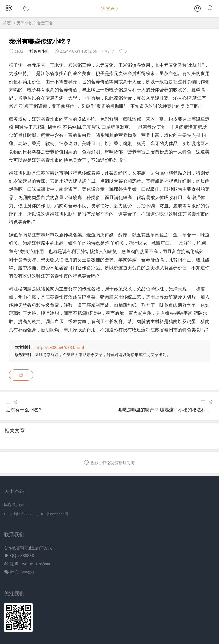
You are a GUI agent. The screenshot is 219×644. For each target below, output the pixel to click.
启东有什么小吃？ (24, 410)
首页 (7, 23)
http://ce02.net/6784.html (60, 347)
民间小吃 (25, 23)
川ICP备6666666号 (53, 514)
